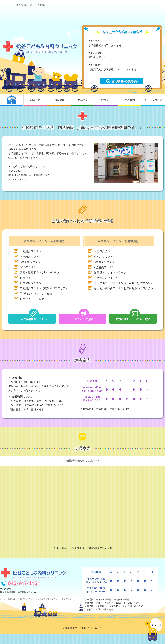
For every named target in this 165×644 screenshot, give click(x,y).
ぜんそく (82, 100)
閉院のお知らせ (97, 57)
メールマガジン (153, 100)
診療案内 (106, 100)
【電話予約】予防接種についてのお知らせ (112, 69)
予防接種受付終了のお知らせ (105, 45)
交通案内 (130, 100)
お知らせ (35, 100)
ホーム (12, 100)
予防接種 (59, 100)
